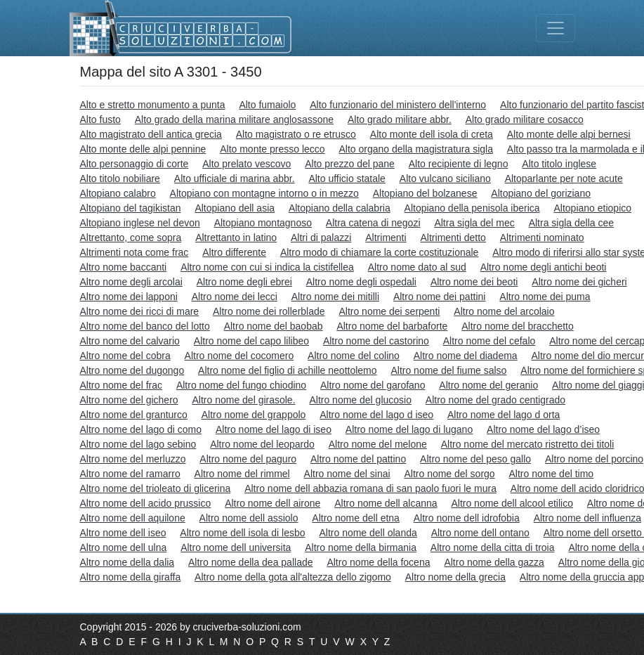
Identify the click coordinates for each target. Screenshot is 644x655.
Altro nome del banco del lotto (145, 326)
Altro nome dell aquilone (133, 518)
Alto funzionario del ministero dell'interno (398, 105)
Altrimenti (386, 238)
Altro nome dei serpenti (389, 311)
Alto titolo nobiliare (120, 179)
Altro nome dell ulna (124, 547)
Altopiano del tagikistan (131, 208)
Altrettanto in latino (236, 238)
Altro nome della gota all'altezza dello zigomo (293, 577)
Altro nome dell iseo (123, 533)
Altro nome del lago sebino (138, 444)
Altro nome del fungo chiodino (241, 385)
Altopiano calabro (118, 193)
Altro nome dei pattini (440, 297)
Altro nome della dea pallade (250, 562)
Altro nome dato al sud (417, 267)
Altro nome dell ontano (480, 533)
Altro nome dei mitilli (335, 297)
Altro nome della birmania (361, 547)
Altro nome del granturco (134, 415)
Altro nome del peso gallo (475, 459)
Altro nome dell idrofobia (467, 518)
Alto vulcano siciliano (445, 179)
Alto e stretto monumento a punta (153, 105)
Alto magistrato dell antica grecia (151, 134)
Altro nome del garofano (373, 385)
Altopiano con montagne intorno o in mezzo (264, 193)
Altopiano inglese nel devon (140, 223)
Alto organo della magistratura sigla (415, 149)
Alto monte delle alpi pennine (143, 149)
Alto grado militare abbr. (400, 119)
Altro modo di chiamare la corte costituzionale (379, 252)
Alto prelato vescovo (247, 164)
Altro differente (234, 252)
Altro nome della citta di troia (493, 547)
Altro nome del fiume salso (448, 370)
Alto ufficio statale (347, 179)
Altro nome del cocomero (239, 356)
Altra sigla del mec (474, 223)
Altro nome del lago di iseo (274, 429)
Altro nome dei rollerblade (269, 311)
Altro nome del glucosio (360, 400)
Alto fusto (100, 119)
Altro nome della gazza (494, 562)
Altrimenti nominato (542, 238)
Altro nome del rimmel (242, 474)
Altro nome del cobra (125, 356)
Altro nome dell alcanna (386, 503)
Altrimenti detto (453, 238)
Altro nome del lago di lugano (409, 429)
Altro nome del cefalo (489, 341)
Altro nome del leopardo (262, 444)
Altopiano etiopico (593, 208)
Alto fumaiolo (267, 105)
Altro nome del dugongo (132, 370)
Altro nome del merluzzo (133, 459)
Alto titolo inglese (559, 164)
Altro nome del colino (354, 356)
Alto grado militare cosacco (525, 119)
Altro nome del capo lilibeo (251, 341)
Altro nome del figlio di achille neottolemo (287, 370)
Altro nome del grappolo (254, 415)
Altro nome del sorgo (449, 474)
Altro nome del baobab (274, 326)
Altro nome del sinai (347, 474)
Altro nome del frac (121, 385)
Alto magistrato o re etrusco (296, 134)
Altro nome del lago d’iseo (543, 429)
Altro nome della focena (378, 562)
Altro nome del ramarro (130, 474)
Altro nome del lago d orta (504, 415)
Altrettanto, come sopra (131, 238)
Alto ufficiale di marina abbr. (235, 179)
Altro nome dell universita (236, 547)
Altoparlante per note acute (564, 179)
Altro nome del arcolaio (504, 311)
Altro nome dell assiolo (249, 518)
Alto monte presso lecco (272, 149)
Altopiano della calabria (340, 208)
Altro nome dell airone (272, 503)
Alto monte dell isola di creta (432, 134)
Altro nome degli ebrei (244, 282)
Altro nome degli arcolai (131, 282)
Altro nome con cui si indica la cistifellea (267, 267)
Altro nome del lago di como (141, 429)
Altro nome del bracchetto (518, 326)
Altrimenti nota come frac (134, 252)
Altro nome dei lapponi (129, 297)
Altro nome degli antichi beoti (544, 267)
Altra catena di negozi (373, 223)
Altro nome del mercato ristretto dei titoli (528, 444)
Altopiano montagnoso (263, 223)
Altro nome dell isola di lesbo (242, 533)
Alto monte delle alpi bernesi (569, 134)
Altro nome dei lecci (235, 297)
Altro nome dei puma (545, 297)
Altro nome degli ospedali (361, 282)
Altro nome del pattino (358, 459)
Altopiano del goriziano (541, 193)
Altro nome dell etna (356, 518)
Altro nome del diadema (466, 356)
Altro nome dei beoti (474, 282)
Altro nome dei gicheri (579, 282)
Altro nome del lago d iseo (376, 415)
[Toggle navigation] (556, 28)
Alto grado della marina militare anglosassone (234, 119)
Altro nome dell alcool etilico (512, 503)
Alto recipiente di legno (459, 164)
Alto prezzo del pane (350, 164)
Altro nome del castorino (376, 341)
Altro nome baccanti (124, 267)
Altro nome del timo (552, 474)
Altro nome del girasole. (243, 400)
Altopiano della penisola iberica (472, 208)
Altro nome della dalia (127, 562)
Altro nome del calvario (130, 341)
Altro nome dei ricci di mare (140, 311)
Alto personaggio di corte (134, 164)
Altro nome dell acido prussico (146, 503)
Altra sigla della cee (571, 223)
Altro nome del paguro (248, 459)
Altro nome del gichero (129, 400)
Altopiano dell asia (235, 208)
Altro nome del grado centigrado (495, 400)
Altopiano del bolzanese (425, 193)
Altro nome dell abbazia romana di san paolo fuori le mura (370, 488)
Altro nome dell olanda (368, 533)
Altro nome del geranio (488, 385)
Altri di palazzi (321, 238)
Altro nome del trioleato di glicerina (156, 488)
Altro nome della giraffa (131, 577)
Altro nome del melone (378, 444)
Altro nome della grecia (455, 577)
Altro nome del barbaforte (392, 326)
